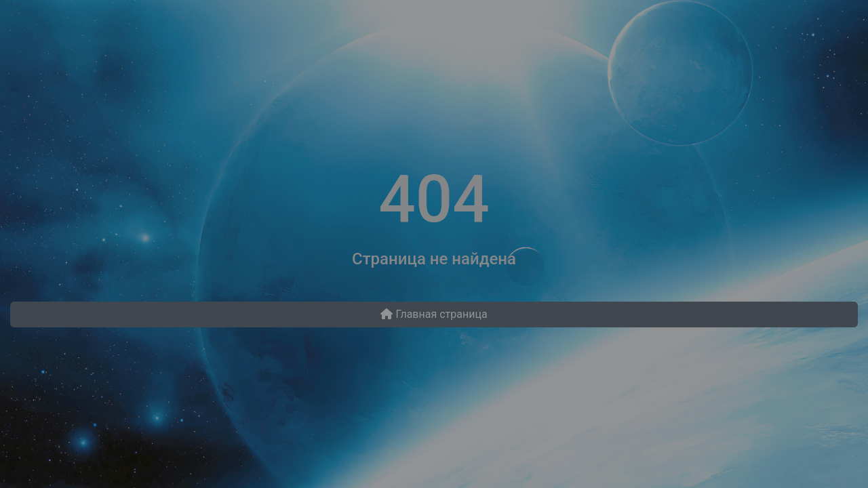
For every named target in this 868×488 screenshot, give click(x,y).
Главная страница (434, 314)
